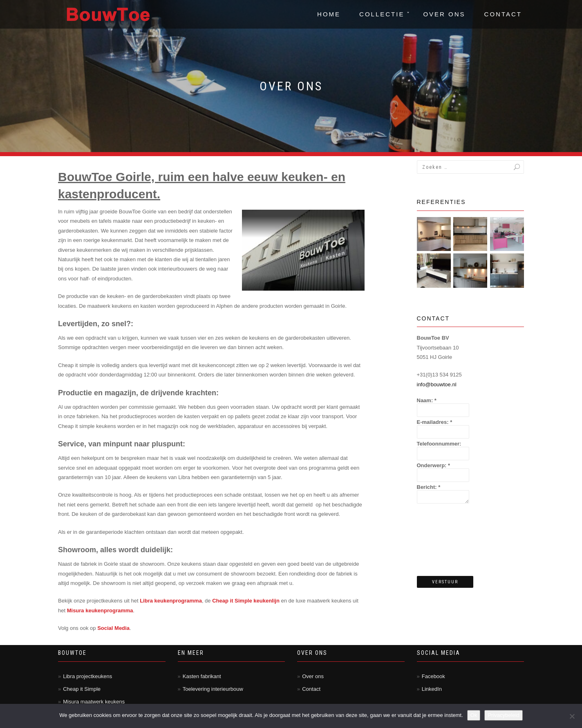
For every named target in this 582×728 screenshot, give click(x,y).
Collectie (382, 14)
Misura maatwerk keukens (94, 702)
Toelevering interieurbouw (213, 689)
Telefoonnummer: (439, 444)
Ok (474, 715)
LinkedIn (432, 689)
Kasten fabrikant (202, 676)
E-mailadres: (435, 422)
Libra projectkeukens (87, 676)
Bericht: (429, 487)
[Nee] (572, 716)
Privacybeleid (503, 715)
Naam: (427, 400)
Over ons (444, 14)
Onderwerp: (434, 465)
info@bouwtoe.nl (437, 384)
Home (329, 14)
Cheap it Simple (82, 689)
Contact (503, 14)
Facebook (433, 676)
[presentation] (450, 540)
